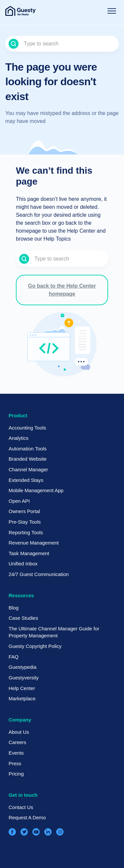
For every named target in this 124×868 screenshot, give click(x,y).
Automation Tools (28, 449)
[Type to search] (62, 44)
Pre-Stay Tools (25, 522)
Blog (14, 608)
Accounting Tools (27, 428)
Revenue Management (34, 543)
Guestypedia (22, 667)
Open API (19, 501)
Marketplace (22, 698)
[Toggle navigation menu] (112, 11)
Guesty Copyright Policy (35, 646)
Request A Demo (27, 817)
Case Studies (23, 618)
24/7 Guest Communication (39, 574)
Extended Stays (26, 480)
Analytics (19, 438)
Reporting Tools (26, 532)
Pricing (16, 774)
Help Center (22, 688)
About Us (19, 732)
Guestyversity (24, 678)
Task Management (29, 553)
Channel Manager (28, 469)
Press (15, 763)
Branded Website (28, 459)
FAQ (14, 657)
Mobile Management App (36, 490)
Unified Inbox (23, 564)
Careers (17, 742)
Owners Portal (24, 511)
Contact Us (21, 807)
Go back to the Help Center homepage (62, 290)
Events (16, 753)
